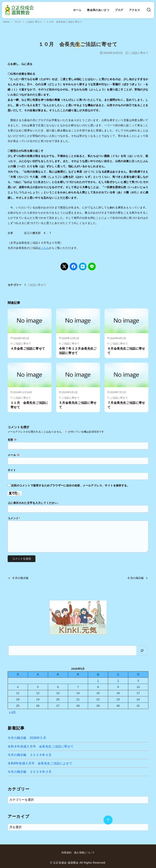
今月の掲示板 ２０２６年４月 (30, 755)
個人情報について (84, 853)
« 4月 (12, 712)
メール (14, 455)
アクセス (135, 10)
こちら (45, 248)
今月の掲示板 (20, 578)
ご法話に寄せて (34, 22)
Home (7, 22)
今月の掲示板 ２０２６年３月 (30, 772)
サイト (12, 470)
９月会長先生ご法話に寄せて (126, 351)
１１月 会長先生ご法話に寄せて (29, 405)
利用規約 (67, 853)
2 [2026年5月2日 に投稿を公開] (118, 681)
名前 (12, 440)
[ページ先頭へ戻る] (108, 820)
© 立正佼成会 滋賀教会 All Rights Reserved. (78, 863)
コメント (14, 518)
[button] (78, 617)
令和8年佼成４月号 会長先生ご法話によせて (40, 763)
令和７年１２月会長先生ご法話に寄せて (78, 351)
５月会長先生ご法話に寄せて (78, 405)
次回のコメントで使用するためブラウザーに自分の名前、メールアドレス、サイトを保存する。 (70, 485)
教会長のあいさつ (98, 10)
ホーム (77, 10)
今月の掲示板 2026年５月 (27, 738)
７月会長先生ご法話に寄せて (126, 405)
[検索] (149, 10)
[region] (78, 617)
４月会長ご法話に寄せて (28, 349)
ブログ (119, 10)
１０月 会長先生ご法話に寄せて (64, 22)
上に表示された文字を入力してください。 (34, 503)
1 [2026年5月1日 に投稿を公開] (98, 681)
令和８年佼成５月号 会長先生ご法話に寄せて (41, 746)
